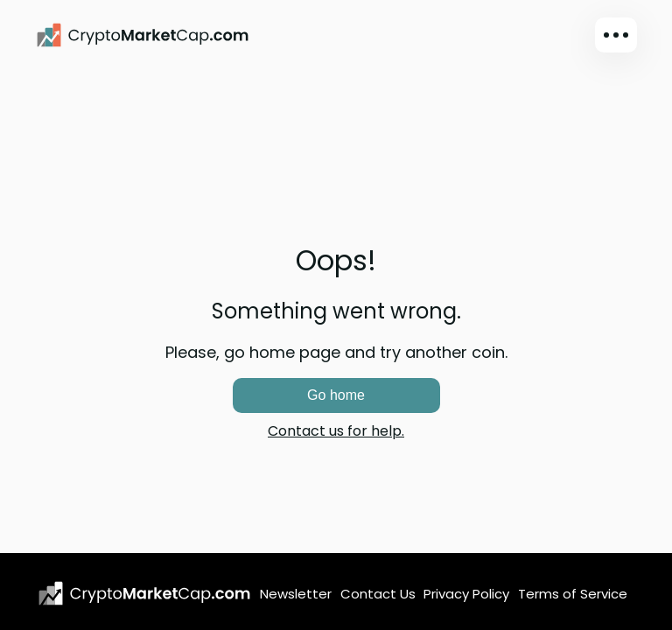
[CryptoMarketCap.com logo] (144, 593)
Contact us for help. (336, 431)
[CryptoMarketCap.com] (143, 35)
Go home (336, 395)
